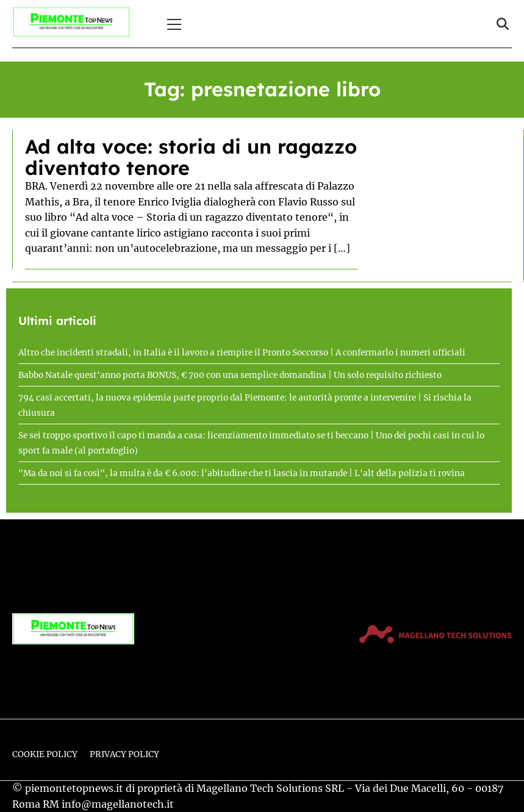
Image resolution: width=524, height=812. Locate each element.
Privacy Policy (124, 754)
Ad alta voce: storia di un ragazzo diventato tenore (191, 157)
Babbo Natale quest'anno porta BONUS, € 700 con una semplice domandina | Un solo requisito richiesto (230, 375)
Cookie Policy (45, 754)
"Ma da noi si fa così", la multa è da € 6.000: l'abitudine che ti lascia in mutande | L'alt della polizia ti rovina (242, 473)
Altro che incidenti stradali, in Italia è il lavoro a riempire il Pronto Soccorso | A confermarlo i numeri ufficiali (242, 353)
